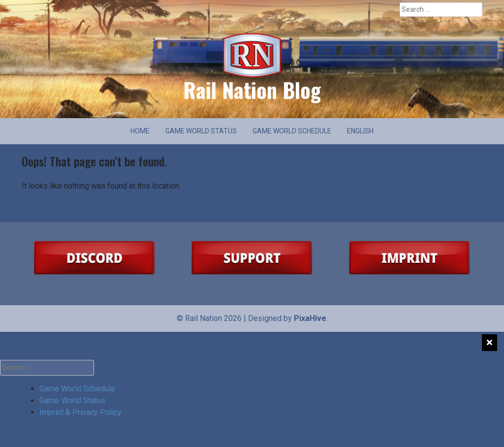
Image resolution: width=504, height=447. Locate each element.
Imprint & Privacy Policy (80, 412)
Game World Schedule (292, 131)
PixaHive (310, 318)
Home (140, 131)
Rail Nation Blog (252, 90)
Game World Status (201, 131)
